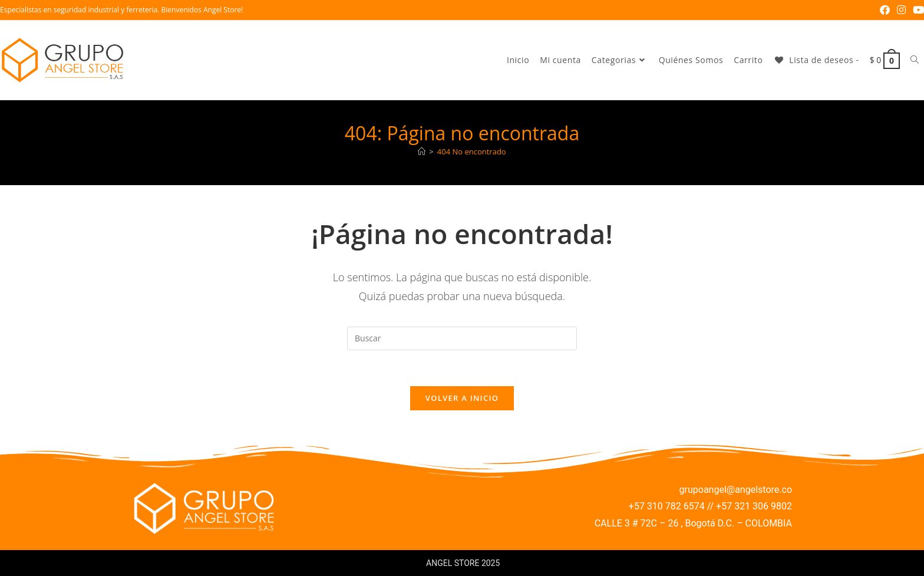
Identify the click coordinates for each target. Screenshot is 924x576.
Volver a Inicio (462, 398)
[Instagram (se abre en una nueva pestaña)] (901, 10)
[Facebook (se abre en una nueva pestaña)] (885, 10)
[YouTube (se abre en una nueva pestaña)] (917, 10)
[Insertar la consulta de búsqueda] (462, 338)
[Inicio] (422, 152)
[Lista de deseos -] (816, 60)
